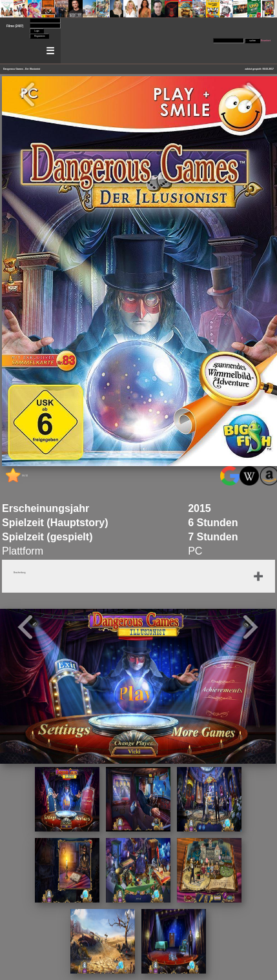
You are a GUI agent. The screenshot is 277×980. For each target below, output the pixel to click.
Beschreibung (19, 573)
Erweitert (266, 41)
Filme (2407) (15, 26)
